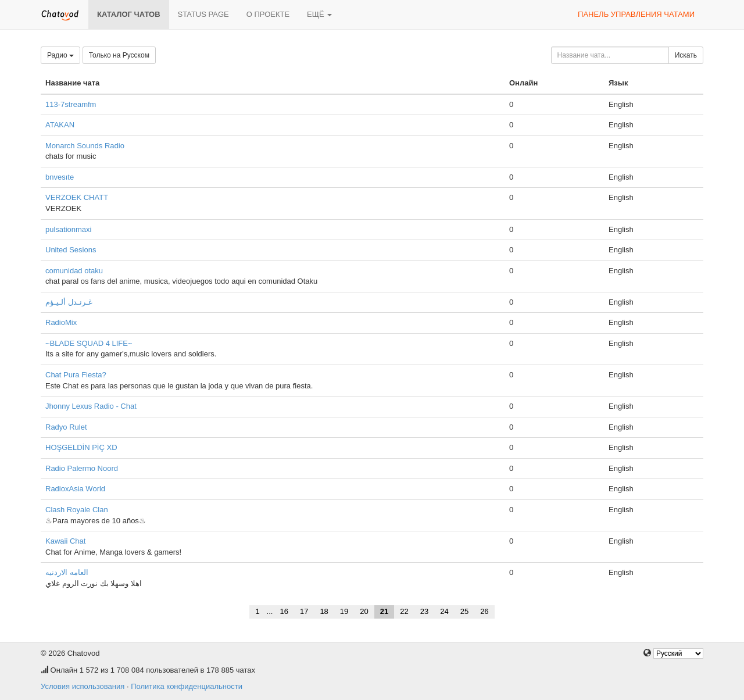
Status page (203, 14)
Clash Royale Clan (77, 510)
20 (364, 611)
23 (424, 611)
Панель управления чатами (636, 14)
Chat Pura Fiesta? (76, 375)
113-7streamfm (71, 104)
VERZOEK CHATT (77, 197)
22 (404, 611)
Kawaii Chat (65, 541)
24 (444, 611)
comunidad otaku (74, 271)
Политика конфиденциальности (187, 686)
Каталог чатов (129, 14)
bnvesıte (60, 177)
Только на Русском (119, 55)
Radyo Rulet (66, 427)
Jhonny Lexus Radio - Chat (91, 406)
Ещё (319, 14)
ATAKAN (60, 125)
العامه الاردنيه (67, 572)
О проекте (268, 14)
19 (344, 611)
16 (284, 611)
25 (464, 611)
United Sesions (71, 250)
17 (304, 611)
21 (384, 611)
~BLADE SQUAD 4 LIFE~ (89, 343)
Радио (60, 55)
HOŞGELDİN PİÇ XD (81, 447)
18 (324, 611)
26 (484, 611)
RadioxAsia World (75, 489)
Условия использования (83, 686)
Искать (686, 55)
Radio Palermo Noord (82, 468)
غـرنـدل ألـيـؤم (69, 302)
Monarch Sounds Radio (85, 146)
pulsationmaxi (69, 229)
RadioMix (61, 322)
